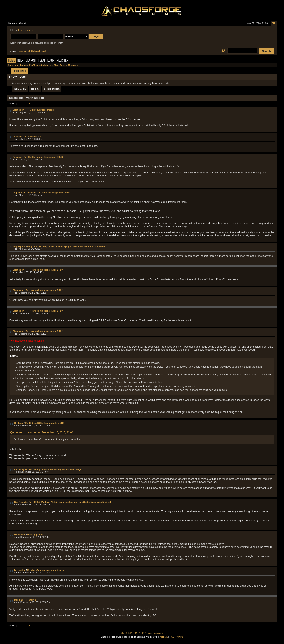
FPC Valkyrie (21, 469)
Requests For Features (24, 193)
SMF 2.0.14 (127, 633)
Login (51, 61)
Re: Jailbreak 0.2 (32, 137)
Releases (17, 137)
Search (31, 61)
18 (29, 104)
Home (12, 61)
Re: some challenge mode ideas (54, 193)
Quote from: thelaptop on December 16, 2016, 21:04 (42, 432)
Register (62, 61)
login (21, 30)
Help (20, 61)
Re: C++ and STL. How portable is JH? (45, 423)
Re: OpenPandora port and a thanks (46, 570)
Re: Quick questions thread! (40, 110)
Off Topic (19, 423)
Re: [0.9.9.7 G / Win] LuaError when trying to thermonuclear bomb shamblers (66, 246)
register (30, 30)
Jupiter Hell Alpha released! (33, 51)
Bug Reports (19, 246)
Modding (19, 600)
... (26, 104)
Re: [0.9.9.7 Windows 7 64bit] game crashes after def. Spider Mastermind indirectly (71, 502)
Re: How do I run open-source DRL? (44, 270)
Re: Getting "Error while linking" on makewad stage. (55, 469)
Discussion (18, 110)
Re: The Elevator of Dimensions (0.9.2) (43, 157)
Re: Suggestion (35, 535)
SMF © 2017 (140, 633)
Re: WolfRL (31, 600)
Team (41, 61)
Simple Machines (155, 633)
